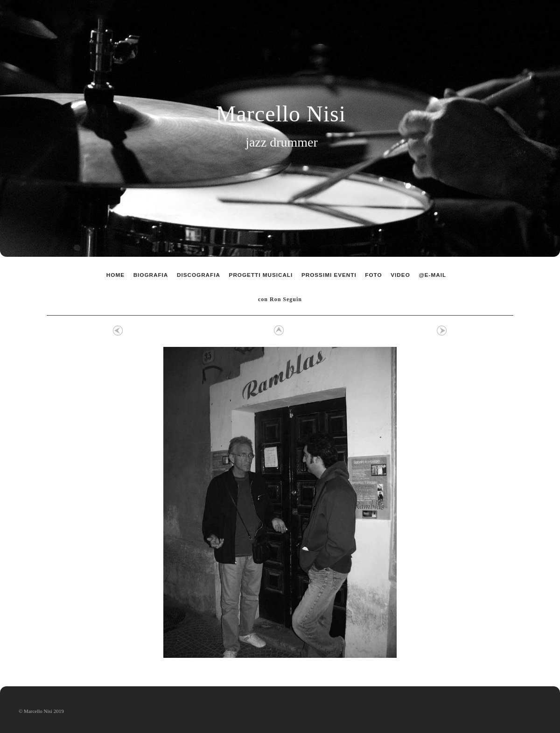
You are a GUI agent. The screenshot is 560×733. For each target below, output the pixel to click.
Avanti (442, 331)
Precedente (118, 331)
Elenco (278, 331)
